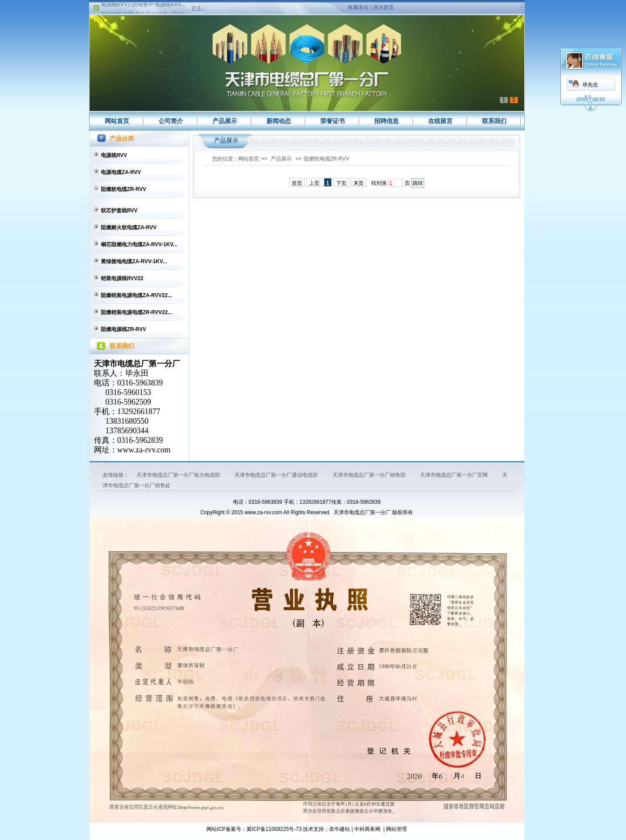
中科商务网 (367, 829)
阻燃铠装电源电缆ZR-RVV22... (137, 312)
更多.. (198, 8)
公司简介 (171, 121)
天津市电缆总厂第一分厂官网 (455, 475)
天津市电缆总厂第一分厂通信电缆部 (277, 475)
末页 (359, 183)
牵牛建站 (340, 829)
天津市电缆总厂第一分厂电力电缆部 (179, 475)
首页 (297, 183)
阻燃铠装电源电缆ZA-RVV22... (137, 295)
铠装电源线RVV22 (122, 278)
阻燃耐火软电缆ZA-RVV (129, 228)
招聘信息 (386, 121)
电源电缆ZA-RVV (121, 172)
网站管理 (396, 829)
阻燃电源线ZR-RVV (123, 329)
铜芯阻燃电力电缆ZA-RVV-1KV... (139, 244)
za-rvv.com (153, 450)
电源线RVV (114, 155)
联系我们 (494, 121)
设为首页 (383, 7)
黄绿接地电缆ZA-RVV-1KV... (134, 261)
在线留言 (440, 121)
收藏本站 (358, 7)
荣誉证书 (333, 121)
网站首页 (117, 121)
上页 (314, 183)
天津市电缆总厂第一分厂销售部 (370, 475)
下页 (341, 183)
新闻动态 (279, 121)
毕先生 (590, 85)
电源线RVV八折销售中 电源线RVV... (143, 6)
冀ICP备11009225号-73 (274, 829)
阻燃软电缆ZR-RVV (123, 189)
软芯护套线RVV (119, 211)
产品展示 (225, 121)
